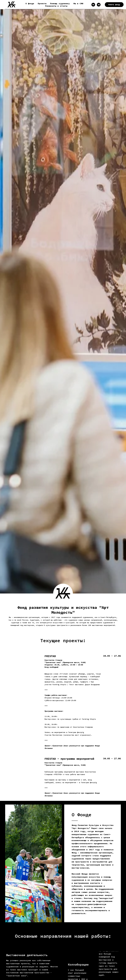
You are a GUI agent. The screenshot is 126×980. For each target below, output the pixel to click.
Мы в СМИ (78, 3)
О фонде (30, 3)
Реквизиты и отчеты (56, 6)
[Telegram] (99, 5)
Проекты (42, 3)
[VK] (93, 5)
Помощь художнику (60, 3)
